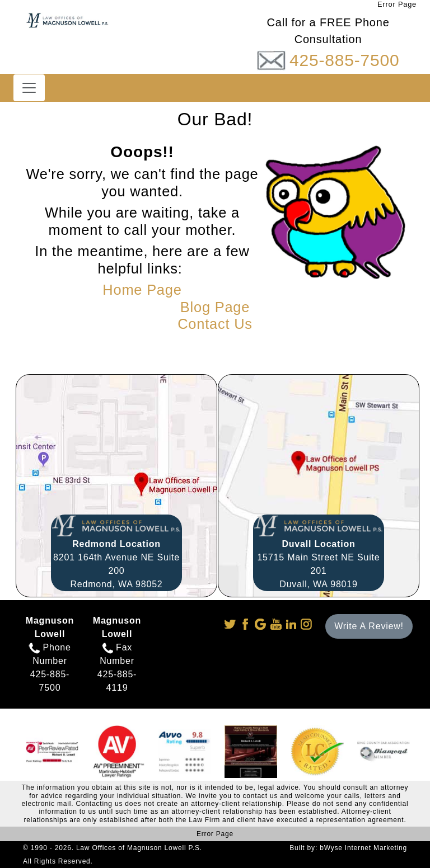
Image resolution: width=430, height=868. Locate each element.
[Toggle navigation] (29, 88)
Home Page (142, 290)
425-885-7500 (344, 60)
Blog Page (215, 307)
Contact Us (215, 324)
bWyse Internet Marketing (363, 848)
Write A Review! (369, 626)
